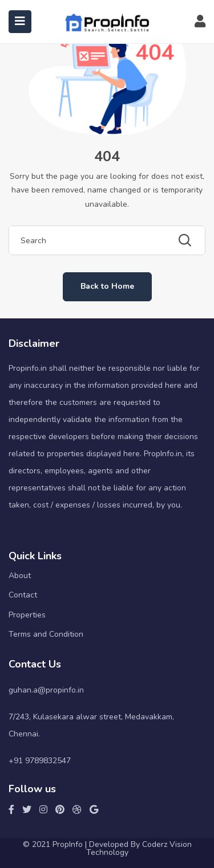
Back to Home (107, 286)
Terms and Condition (46, 634)
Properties (27, 615)
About (20, 576)
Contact (23, 595)
